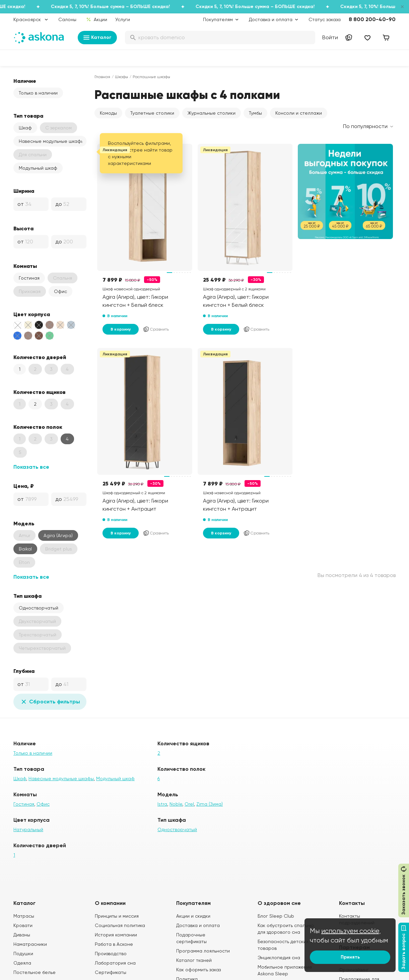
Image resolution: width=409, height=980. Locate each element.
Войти (330, 37)
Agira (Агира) (58, 535)
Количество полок (38, 427)
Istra (162, 804)
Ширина (24, 191)
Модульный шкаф (38, 168)
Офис (60, 291)
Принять (350, 957)
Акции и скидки (193, 916)
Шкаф (25, 128)
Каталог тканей (194, 960)
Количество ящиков (40, 392)
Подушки (23, 954)
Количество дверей (40, 357)
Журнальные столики (212, 113)
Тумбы (255, 113)
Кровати (23, 925)
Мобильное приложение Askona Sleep (285, 970)
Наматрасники (30, 944)
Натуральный (28, 829)
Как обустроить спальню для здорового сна (286, 929)
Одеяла (22, 963)
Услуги (123, 19)
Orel (189, 804)
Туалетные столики (152, 113)
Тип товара (28, 116)
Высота (23, 228)
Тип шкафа (27, 596)
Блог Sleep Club (276, 916)
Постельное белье (35, 972)
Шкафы (121, 77)
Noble (176, 804)
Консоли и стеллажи (299, 113)
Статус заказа (325, 19)
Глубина (24, 671)
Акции (97, 19)
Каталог (97, 38)
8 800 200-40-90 (372, 19)
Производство (111, 954)
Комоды (108, 113)
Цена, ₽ (24, 486)
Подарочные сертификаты (191, 938)
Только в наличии (38, 93)
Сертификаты (111, 972)
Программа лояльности (203, 951)
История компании (116, 935)
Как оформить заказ (198, 970)
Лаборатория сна (115, 963)
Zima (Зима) (210, 804)
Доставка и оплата (198, 925)
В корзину (121, 329)
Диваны (22, 935)
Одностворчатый (39, 608)
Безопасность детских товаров (283, 945)
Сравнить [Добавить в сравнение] (156, 329)
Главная (102, 77)
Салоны (67, 19)
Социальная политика (120, 925)
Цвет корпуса (32, 314)
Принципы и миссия (117, 916)
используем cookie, (351, 931)
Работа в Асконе (114, 944)
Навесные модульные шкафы (51, 141)
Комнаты (25, 266)
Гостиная (29, 278)
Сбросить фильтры (50, 702)
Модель (24, 523)
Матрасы (24, 916)
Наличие (25, 81)
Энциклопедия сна (279, 958)
